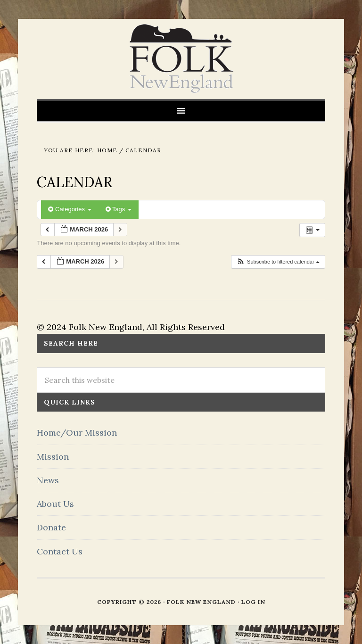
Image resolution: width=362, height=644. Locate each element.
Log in (253, 602)
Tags (119, 209)
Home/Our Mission (77, 433)
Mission (53, 457)
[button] (278, 262)
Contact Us (60, 551)
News (48, 480)
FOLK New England (181, 59)
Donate (51, 527)
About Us (55, 504)
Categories (70, 209)
